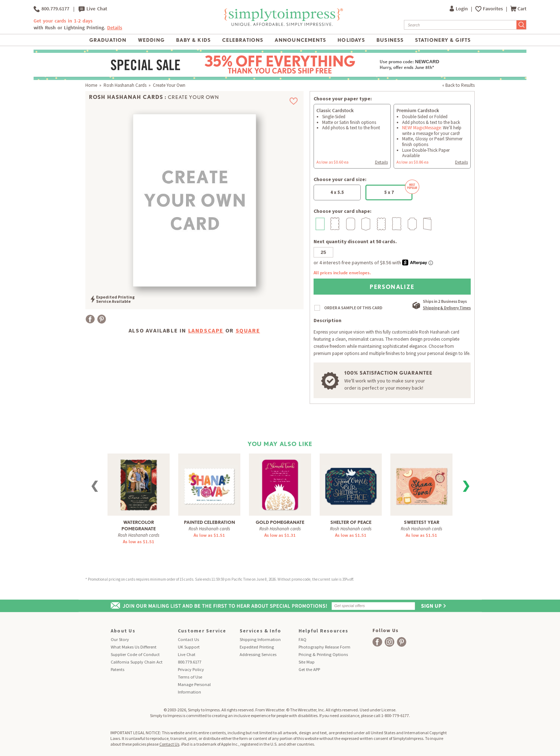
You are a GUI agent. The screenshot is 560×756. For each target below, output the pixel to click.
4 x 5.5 (337, 192)
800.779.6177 (51, 9)
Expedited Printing (257, 647)
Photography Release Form (324, 647)
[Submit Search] (521, 25)
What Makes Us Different (134, 647)
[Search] (460, 25)
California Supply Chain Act (137, 662)
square (248, 330)
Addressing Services (258, 654)
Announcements (301, 40)
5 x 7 (399, 190)
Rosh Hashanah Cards (125, 85)
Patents (117, 669)
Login (459, 9)
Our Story (120, 639)
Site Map (307, 662)
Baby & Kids (193, 40)
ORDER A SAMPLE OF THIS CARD (353, 308)
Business (390, 40)
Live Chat (93, 9)
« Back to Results (458, 85)
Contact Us (188, 639)
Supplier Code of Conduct (135, 654)
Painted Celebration (209, 522)
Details (115, 28)
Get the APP (309, 669)
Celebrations (243, 40)
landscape (206, 330)
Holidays (351, 40)
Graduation (108, 40)
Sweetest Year (422, 522)
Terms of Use (190, 677)
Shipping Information (260, 639)
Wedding (151, 40)
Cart (518, 9)
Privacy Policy (191, 669)
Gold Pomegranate (280, 522)
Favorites (493, 9)
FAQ (302, 639)
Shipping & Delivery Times (447, 308)
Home (91, 85)
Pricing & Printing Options (323, 654)
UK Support (189, 647)
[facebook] (377, 642)
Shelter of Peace (351, 522)
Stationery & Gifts (443, 40)
